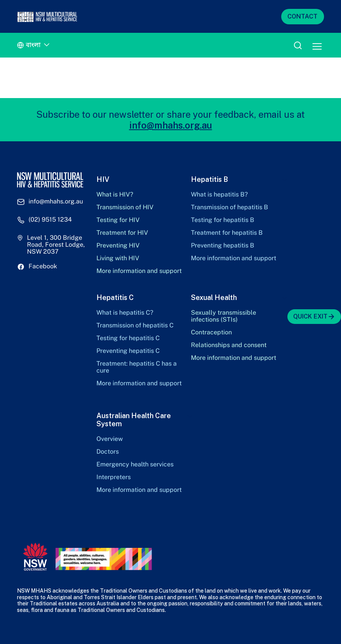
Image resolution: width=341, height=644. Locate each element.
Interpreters (114, 477)
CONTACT (302, 16)
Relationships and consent (229, 345)
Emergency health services (135, 464)
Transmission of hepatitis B (230, 207)
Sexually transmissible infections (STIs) (224, 316)
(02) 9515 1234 (50, 220)
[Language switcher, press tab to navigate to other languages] (35, 45)
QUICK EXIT (314, 317)
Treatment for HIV (122, 233)
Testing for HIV (118, 220)
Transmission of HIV (125, 207)
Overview (110, 439)
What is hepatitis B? (219, 195)
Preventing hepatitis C (128, 351)
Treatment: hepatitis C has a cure (137, 367)
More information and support (139, 271)
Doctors (108, 452)
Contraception (211, 332)
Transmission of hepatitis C (135, 325)
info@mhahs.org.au (171, 125)
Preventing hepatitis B (223, 246)
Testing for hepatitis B (223, 220)
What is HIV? (115, 195)
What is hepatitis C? (125, 313)
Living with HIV (118, 258)
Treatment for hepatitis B (227, 233)
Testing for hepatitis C (128, 338)
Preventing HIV (118, 246)
